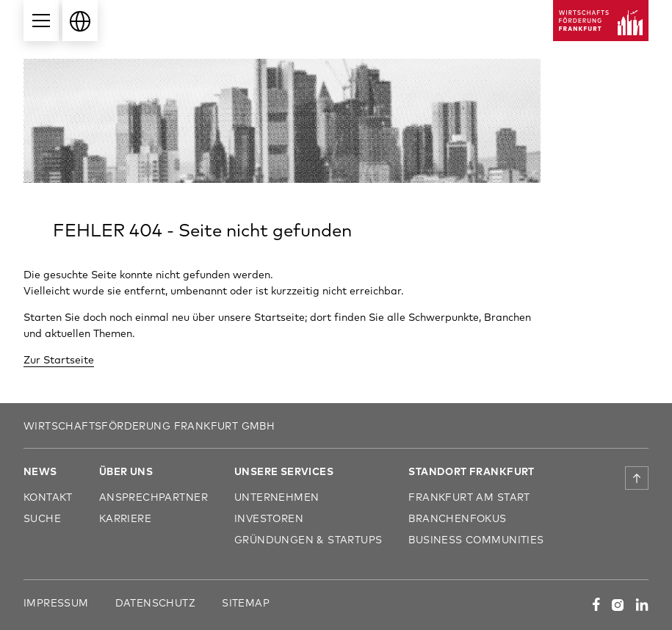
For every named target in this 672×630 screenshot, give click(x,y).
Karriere (125, 518)
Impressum (56, 602)
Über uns (126, 471)
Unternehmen (277, 497)
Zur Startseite (59, 359)
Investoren (269, 518)
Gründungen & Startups (308, 539)
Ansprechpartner (153, 497)
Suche (42, 518)
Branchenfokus (457, 518)
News (40, 471)
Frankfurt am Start (469, 497)
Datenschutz (155, 602)
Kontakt (48, 497)
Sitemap (246, 602)
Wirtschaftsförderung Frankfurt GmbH (149, 426)
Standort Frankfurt (471, 471)
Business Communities (476, 539)
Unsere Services (284, 471)
